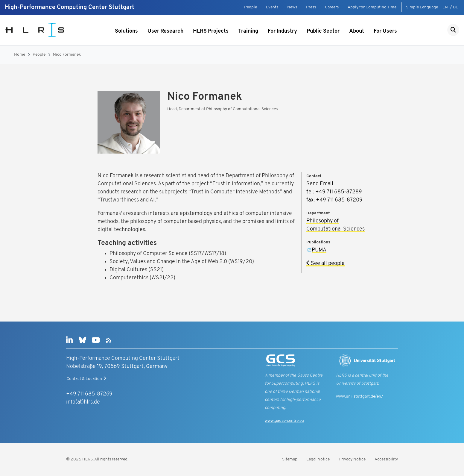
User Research (165, 31)
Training (248, 31)
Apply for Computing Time (372, 7)
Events (272, 7)
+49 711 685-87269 (89, 394)
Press (311, 7)
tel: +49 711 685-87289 (334, 192)
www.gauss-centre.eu (284, 421)
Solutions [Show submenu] (126, 31)
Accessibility (386, 459)
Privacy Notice (352, 459)
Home (20, 55)
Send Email (320, 184)
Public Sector (323, 31)
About (357, 31)
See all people (325, 264)
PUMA (319, 250)
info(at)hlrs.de (83, 402)
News (292, 7)
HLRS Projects (211, 31)
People (251, 7)
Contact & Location (87, 379)
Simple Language (422, 7)
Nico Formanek (67, 55)
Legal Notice (318, 459)
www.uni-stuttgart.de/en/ (360, 397)
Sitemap (290, 459)
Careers (332, 7)
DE (455, 7)
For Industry (282, 31)
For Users (385, 31)
